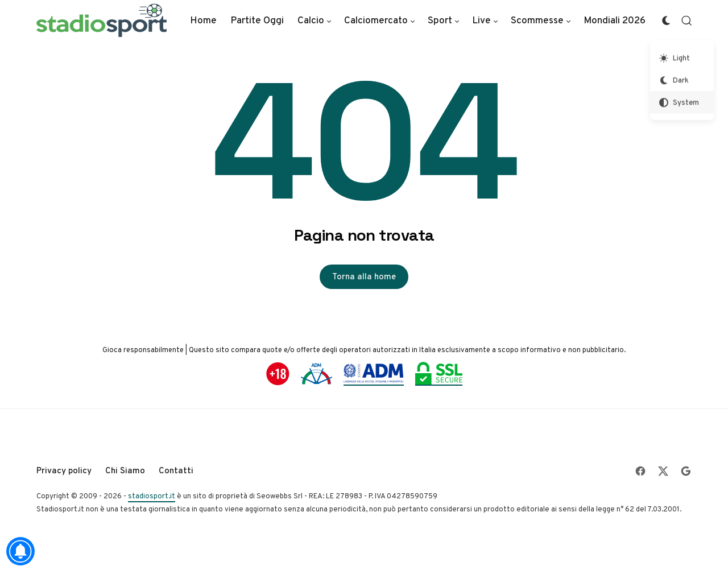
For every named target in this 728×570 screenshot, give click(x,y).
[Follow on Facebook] (640, 471)
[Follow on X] (663, 471)
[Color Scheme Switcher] (666, 20)
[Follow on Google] (686, 471)
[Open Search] (686, 20)
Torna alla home (364, 276)
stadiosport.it (152, 496)
